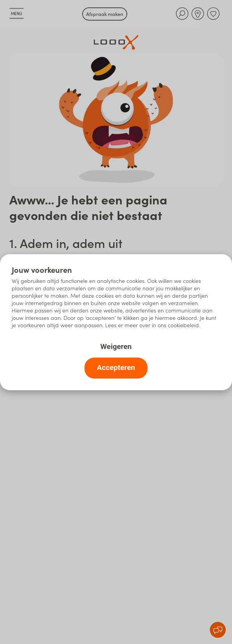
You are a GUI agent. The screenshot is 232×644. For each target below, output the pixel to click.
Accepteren (116, 367)
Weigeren (116, 346)
